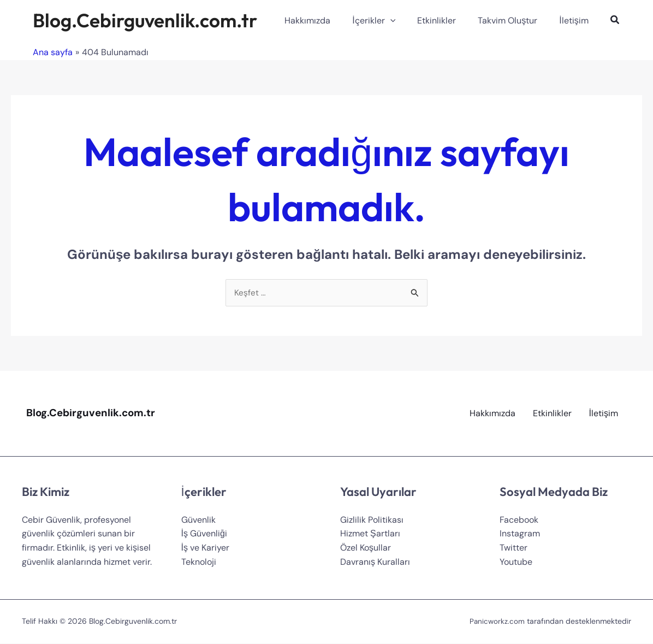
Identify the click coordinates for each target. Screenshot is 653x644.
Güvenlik (198, 520)
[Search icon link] (615, 21)
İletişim (604, 414)
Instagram (520, 534)
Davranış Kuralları (375, 562)
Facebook (519, 520)
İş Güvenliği (204, 534)
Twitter (514, 548)
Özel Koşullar (366, 548)
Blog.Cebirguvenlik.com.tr (145, 20)
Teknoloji (199, 562)
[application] (406, 21)
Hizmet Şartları (370, 534)
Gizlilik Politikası (372, 520)
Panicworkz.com (497, 622)
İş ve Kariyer (205, 548)
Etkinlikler (552, 414)
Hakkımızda (492, 414)
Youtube (516, 562)
